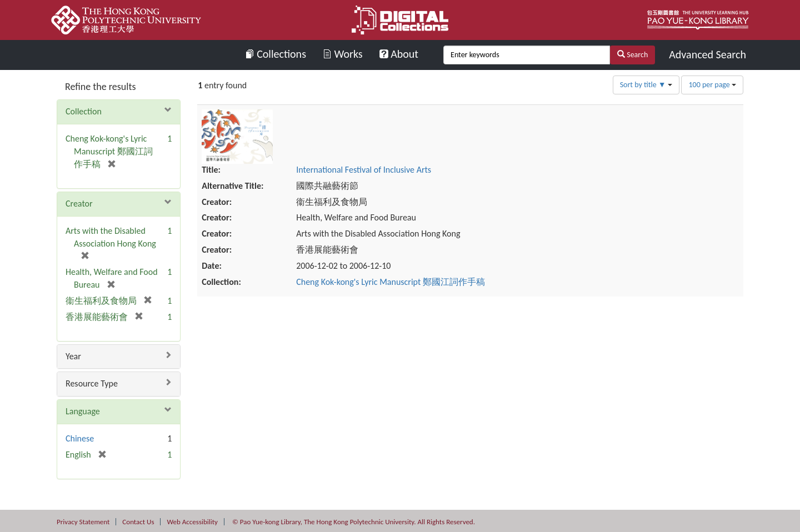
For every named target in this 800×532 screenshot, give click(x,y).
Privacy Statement (83, 522)
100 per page (712, 85)
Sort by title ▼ (646, 85)
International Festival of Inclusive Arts (440, 115)
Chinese (80, 438)
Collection (84, 111)
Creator (79, 204)
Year (73, 356)
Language (83, 411)
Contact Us (138, 522)
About (399, 54)
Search (632, 55)
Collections (276, 54)
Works (343, 54)
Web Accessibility (192, 522)
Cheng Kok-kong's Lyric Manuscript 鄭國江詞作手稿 (467, 227)
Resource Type (92, 383)
